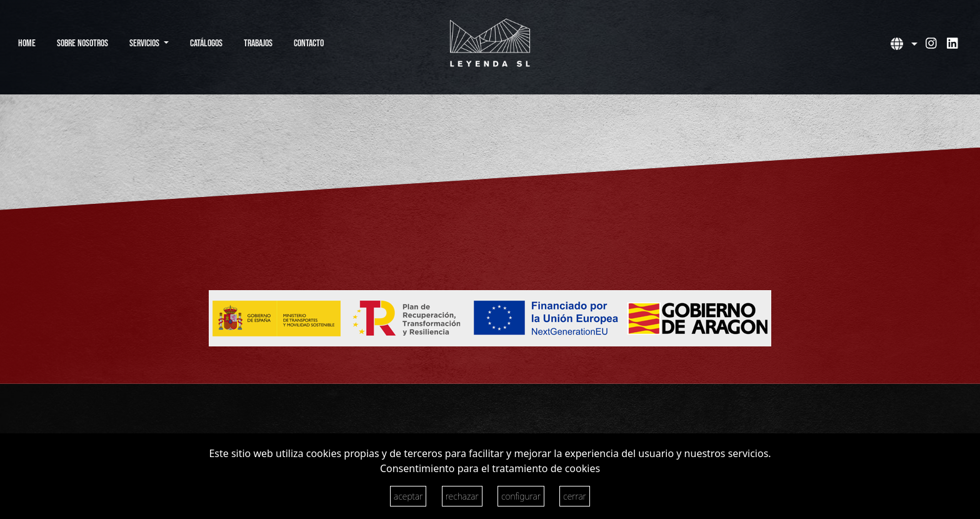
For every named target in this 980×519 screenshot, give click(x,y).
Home (27, 43)
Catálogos (206, 43)
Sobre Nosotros (82, 43)
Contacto (309, 43)
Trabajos (258, 43)
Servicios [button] (145, 43)
